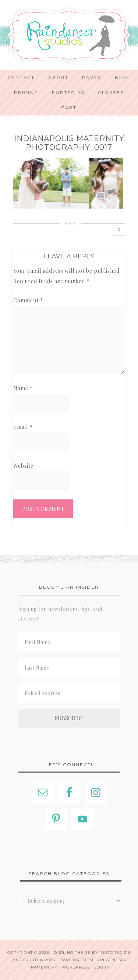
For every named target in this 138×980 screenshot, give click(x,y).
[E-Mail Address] (69, 693)
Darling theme (72, 953)
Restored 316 (115, 953)
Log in (102, 967)
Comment (28, 300)
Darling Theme (78, 960)
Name (23, 388)
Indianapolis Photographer (69, 35)
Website (23, 466)
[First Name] (69, 642)
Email (23, 427)
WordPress (76, 967)
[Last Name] (69, 668)
